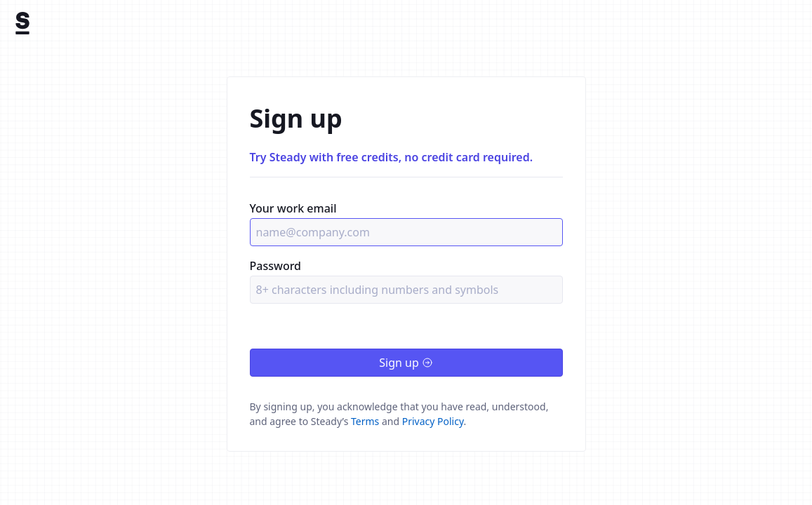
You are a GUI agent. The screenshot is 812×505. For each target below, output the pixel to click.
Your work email (293, 208)
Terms (365, 421)
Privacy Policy (433, 421)
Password (276, 266)
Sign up (406, 363)
